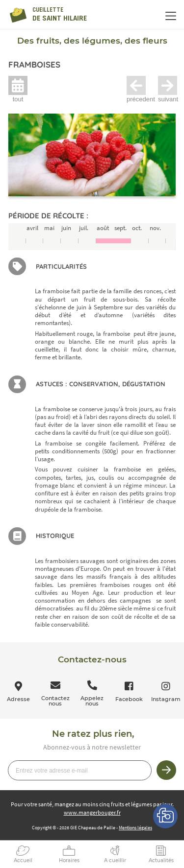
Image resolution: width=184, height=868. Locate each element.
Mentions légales (135, 828)
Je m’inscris (166, 770)
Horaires (69, 860)
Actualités (161, 860)
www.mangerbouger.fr (92, 812)
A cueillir (115, 860)
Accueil (23, 860)
